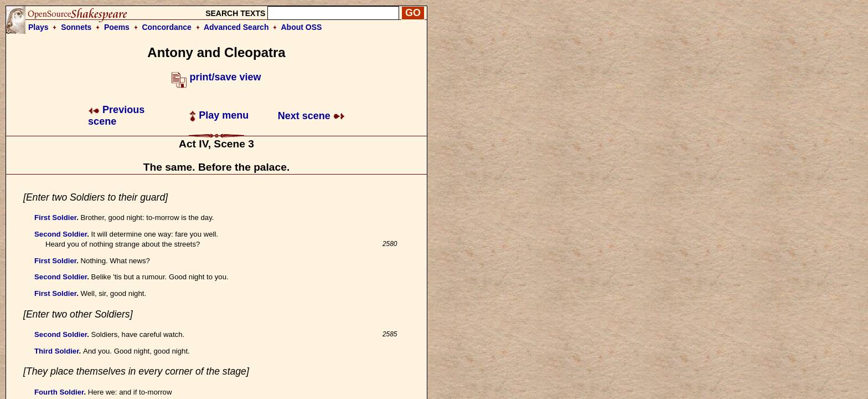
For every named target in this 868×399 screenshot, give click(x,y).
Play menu (219, 115)
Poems (117, 27)
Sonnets (76, 27)
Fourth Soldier (59, 392)
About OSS (302, 27)
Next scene (311, 116)
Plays (38, 27)
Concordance (166, 27)
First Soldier (55, 218)
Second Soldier (61, 234)
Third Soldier (57, 351)
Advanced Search (236, 27)
